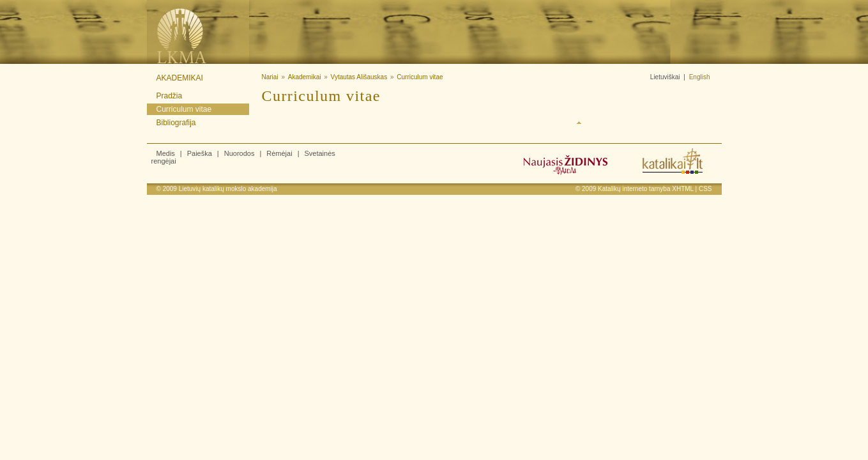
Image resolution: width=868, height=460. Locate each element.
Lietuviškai (665, 77)
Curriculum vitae (184, 109)
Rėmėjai (279, 153)
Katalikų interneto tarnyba (634, 189)
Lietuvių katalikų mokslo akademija (228, 189)
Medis (166, 153)
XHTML (683, 189)
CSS (705, 189)
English (700, 77)
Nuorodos (240, 153)
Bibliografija (176, 123)
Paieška (200, 153)
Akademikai (180, 78)
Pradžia (170, 96)
